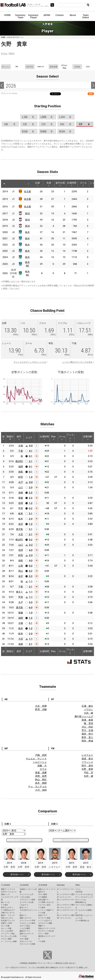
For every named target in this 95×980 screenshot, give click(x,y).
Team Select (86, 16)
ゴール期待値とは (82, 921)
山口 (21, 487)
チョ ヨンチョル (37, 786)
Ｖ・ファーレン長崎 (9, 941)
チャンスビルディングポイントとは (30, 362)
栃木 (27, 232)
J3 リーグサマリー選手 (66, 915)
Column (60, 15)
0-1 (31, 456)
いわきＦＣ (24, 905)
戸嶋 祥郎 (41, 755)
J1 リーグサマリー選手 (66, 894)
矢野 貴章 (87, 769)
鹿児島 (19, 529)
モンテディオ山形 (27, 902)
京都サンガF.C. (7, 923)
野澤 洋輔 (41, 709)
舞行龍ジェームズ (84, 716)
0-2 (31, 508)
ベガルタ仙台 (25, 897)
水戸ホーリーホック (9, 892)
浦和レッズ (5, 894)
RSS (91, 94)
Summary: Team (21, 16)
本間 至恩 (41, 776)
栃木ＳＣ (42, 892)
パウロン (89, 709)
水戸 (21, 482)
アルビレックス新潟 (27, 923)
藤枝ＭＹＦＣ (25, 931)
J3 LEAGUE (43, 885)
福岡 (21, 467)
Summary (61, 885)
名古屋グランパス (8, 921)
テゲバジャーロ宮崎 (27, 944)
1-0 (31, 477)
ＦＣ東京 (4, 905)
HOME (7, 15)
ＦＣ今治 (23, 936)
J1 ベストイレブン (64, 897)
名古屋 (27, 191)
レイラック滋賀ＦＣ (46, 910)
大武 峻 (89, 713)
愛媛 (21, 498)
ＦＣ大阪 (42, 913)
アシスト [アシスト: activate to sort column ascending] (70, 438)
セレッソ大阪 (6, 928)
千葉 (21, 451)
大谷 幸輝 (41, 706)
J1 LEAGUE (5, 885)
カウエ (43, 769)
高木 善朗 (41, 783)
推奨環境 (32, 963)
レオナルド (87, 755)
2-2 (31, 545)
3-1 (31, 514)
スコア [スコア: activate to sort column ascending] (29, 438)
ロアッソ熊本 (43, 934)
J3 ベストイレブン (64, 918)
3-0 (31, 602)
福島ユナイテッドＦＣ (47, 889)
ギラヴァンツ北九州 (46, 931)
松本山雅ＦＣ (43, 900)
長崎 (21, 493)
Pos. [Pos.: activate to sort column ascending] (54, 438)
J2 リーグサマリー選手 (66, 905)
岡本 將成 (87, 741)
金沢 (21, 524)
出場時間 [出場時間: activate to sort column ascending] (72, 184)
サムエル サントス (36, 759)
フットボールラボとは (84, 894)
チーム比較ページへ (24, 840)
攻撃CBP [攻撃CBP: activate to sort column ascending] (88, 438)
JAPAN (47, 15)
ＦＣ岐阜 (42, 907)
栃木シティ (24, 907)
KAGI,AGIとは (81, 902)
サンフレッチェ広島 (9, 936)
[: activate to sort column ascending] (11, 184)
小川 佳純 (41, 790)
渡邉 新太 (87, 759)
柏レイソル (5, 902)
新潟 (27, 214)
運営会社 (59, 963)
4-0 (31, 550)
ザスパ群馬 (43, 894)
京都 (21, 446)
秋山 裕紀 (41, 780)
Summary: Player (33, 16)
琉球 (21, 503)
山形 (21, 566)
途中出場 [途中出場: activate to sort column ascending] (60, 184)
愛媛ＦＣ (42, 926)
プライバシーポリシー (46, 963)
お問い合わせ (69, 963)
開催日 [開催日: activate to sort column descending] (10, 438)
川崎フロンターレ (8, 913)
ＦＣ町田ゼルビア (8, 910)
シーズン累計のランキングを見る (77, 362)
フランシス (87, 762)
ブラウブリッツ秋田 (27, 900)
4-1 (31, 451)
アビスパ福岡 (6, 939)
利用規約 (24, 963)
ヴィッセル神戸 (7, 931)
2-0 (31, 487)
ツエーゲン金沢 (44, 905)
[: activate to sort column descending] (4, 184)
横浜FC (19, 461)
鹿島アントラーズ (8, 889)
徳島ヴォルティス (27, 934)
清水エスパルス (7, 918)
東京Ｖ (19, 592)
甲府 (21, 508)
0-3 (31, 571)
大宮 (21, 534)
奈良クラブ (43, 915)
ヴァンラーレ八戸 (27, 894)
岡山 (21, 571)
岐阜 (21, 514)
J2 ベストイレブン (64, 907)
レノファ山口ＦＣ (45, 921)
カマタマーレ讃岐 (45, 923)
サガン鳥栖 (24, 939)
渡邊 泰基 (87, 720)
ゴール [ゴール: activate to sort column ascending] (83, 184)
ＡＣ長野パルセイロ (46, 902)
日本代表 (79, 892)
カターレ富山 (25, 926)
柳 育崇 (89, 723)
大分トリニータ (26, 941)
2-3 (31, 493)
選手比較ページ (17, 875)
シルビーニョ (40, 762)
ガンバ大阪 (5, 926)
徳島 (21, 472)
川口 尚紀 (87, 727)
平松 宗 (89, 773)
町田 (21, 477)
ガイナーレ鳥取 (44, 918)
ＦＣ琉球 (42, 941)
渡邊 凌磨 (41, 773)
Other (78, 885)
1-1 (31, 581)
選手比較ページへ (71, 840)
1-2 (31, 503)
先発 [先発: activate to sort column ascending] (49, 184)
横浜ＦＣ (23, 915)
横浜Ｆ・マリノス (8, 915)
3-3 (31, 555)
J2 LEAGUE (24, 885)
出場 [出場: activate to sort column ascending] (37, 184)
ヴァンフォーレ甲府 (27, 921)
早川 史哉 (87, 730)
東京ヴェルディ (7, 907)
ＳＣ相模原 (43, 897)
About (73, 15)
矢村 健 (89, 776)
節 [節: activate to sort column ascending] (3, 438)
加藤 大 (42, 766)
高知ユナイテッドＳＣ (47, 928)
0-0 (31, 446)
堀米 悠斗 (87, 734)
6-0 (31, 608)
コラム (78, 889)
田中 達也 (87, 766)
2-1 (31, 461)
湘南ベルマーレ (26, 918)
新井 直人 (87, 737)
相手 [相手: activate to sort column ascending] (19, 438)
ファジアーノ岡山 (8, 934)
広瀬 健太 (87, 706)
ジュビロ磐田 (25, 928)
